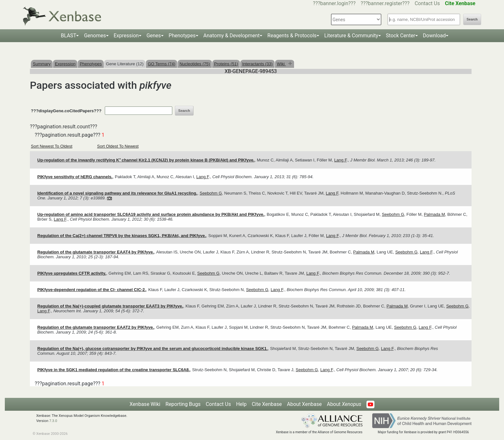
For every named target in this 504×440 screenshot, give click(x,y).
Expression (126, 36)
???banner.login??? (334, 3)
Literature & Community (351, 36)
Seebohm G (211, 193)
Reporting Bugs (183, 404)
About (344, 404)
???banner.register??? (385, 3)
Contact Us (427, 3)
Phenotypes (182, 36)
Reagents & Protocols (292, 36)
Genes (154, 36)
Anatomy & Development (232, 36)
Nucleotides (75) (195, 64)
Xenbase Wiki (145, 404)
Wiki (281, 64)
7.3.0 (53, 421)
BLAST (68, 36)
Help (241, 404)
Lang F (341, 160)
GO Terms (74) (162, 64)
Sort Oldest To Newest (118, 146)
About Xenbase (304, 404)
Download (434, 36)
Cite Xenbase (267, 404)
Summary (42, 64)
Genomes (95, 36)
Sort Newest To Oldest (52, 146)
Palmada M (435, 214)
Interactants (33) (257, 64)
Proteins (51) (226, 64)
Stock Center (401, 36)
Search (472, 19)
